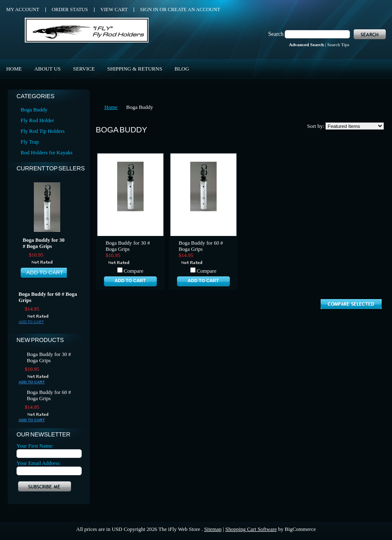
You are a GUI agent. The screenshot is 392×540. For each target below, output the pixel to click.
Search (276, 34)
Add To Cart (45, 272)
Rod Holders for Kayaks (47, 152)
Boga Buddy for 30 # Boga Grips (44, 243)
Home (111, 107)
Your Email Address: (39, 463)
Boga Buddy (34, 110)
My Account (23, 9)
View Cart (114, 9)
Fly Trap (30, 142)
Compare (134, 271)
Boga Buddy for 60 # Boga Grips (48, 297)
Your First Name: (35, 446)
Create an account (194, 9)
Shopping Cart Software (251, 529)
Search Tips (338, 45)
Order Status (70, 9)
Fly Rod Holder (37, 120)
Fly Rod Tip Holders (43, 131)
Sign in (149, 9)
